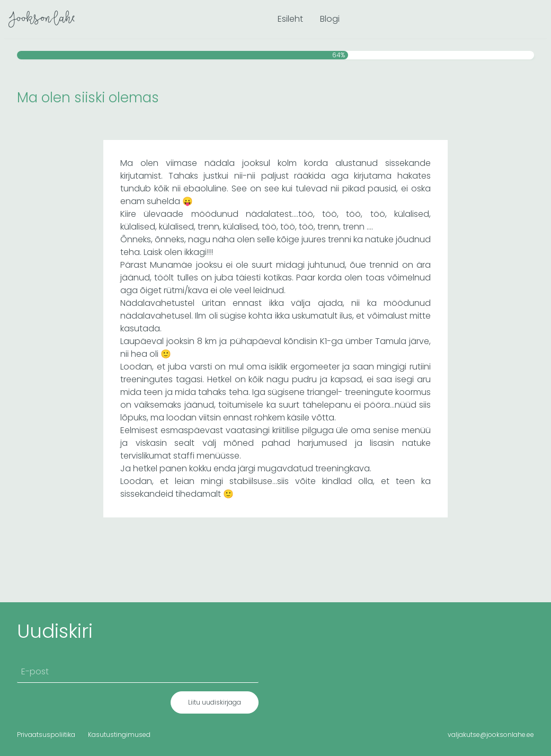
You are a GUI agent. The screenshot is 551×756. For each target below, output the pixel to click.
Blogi (330, 19)
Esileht (290, 19)
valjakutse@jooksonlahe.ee (491, 735)
